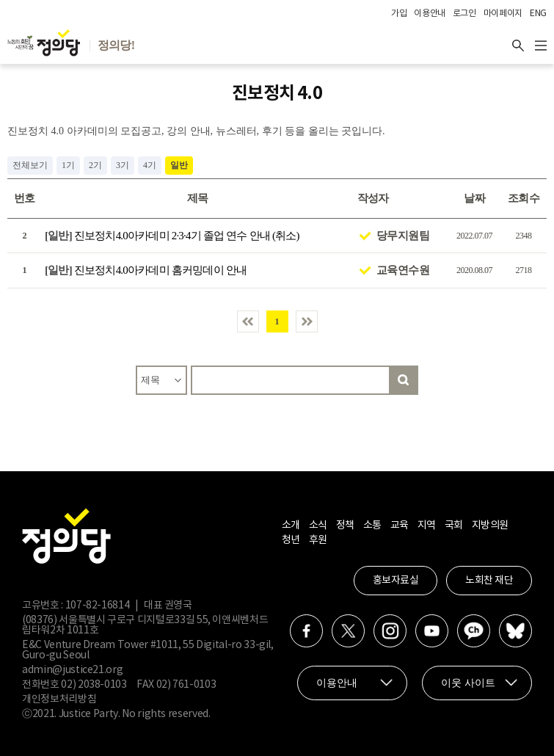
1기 (68, 165)
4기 (150, 165)
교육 (400, 526)
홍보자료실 (396, 581)
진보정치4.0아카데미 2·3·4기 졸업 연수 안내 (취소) (172, 236)
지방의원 (490, 526)
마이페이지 (503, 14)
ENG (538, 14)
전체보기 (30, 165)
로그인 (464, 14)
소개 (291, 526)
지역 (427, 526)
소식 (318, 526)
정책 (345, 526)
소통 (372, 526)
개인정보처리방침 (59, 699)
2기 (95, 165)
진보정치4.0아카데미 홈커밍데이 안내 (146, 270)
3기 (123, 165)
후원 (318, 540)
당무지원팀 (403, 236)
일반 (179, 165)
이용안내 (430, 14)
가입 (399, 14)
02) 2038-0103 (94, 685)
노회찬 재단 (489, 581)
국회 (454, 526)
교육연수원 (403, 270)
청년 (291, 540)
